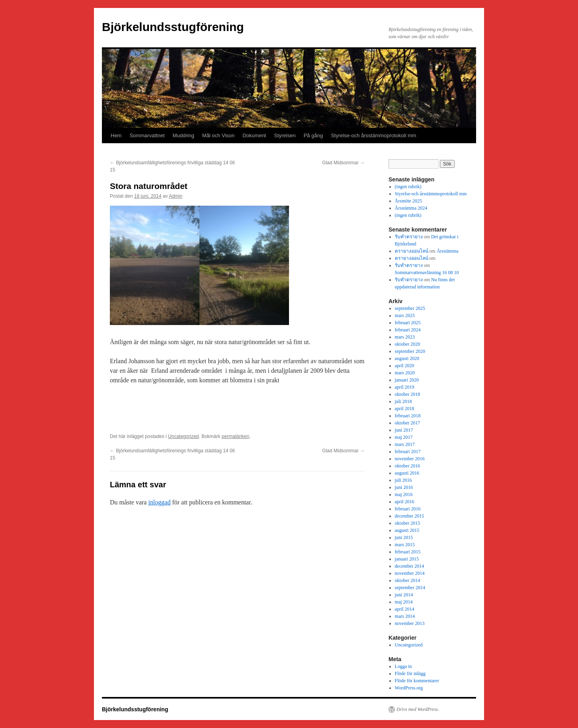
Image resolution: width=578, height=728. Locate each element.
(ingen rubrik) (408, 187)
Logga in (403, 666)
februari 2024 (408, 330)
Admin (176, 196)
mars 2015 (405, 545)
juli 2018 (403, 401)
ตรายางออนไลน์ (412, 251)
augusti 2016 (407, 473)
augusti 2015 (407, 530)
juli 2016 (403, 480)
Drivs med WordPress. (418, 709)
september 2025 (410, 308)
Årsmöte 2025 (408, 201)
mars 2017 (405, 444)
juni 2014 (404, 595)
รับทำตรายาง (409, 237)
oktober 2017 (408, 423)
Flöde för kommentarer (417, 681)
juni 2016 (404, 487)
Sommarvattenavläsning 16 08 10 (427, 273)
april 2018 (405, 409)
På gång (313, 135)
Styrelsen (285, 135)
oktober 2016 (408, 466)
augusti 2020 (407, 358)
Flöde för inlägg (410, 673)
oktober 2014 (408, 580)
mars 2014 (405, 616)
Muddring (184, 135)
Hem (116, 135)
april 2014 (405, 609)
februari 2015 (408, 552)
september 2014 (410, 588)
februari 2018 (408, 416)
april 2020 (405, 366)
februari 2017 (408, 452)
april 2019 (405, 387)
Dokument (254, 135)
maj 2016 (404, 494)
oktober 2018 (408, 394)
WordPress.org (409, 688)
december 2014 (410, 566)
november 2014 (410, 573)
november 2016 (410, 459)
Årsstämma (448, 251)
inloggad (159, 502)
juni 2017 (404, 430)
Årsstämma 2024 (411, 208)
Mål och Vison (218, 135)
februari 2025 (408, 323)
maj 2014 (404, 602)
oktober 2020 (408, 344)
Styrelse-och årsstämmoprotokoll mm (374, 135)
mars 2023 (405, 337)
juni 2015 (404, 537)
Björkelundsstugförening (173, 27)
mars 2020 (405, 373)
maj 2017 (404, 437)
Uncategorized (183, 436)
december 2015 (410, 516)
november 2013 (410, 623)
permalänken (235, 436)
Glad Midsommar (343, 163)
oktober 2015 (408, 523)
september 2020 (410, 351)
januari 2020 (407, 380)
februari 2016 (408, 509)
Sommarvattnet (147, 135)
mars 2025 (405, 315)
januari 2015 (407, 559)
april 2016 (405, 502)
